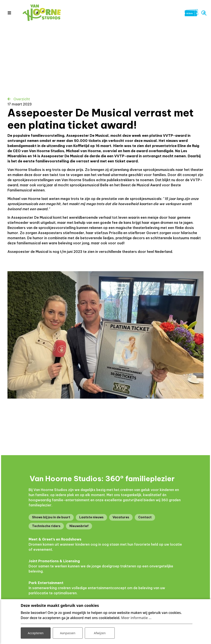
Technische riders (46, 526)
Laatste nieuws (91, 517)
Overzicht (21, 99)
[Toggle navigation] (9, 13)
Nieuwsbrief (79, 526)
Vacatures (121, 517)
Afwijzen (100, 633)
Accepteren (36, 633)
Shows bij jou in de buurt (51, 517)
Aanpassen (68, 633)
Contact (145, 517)
